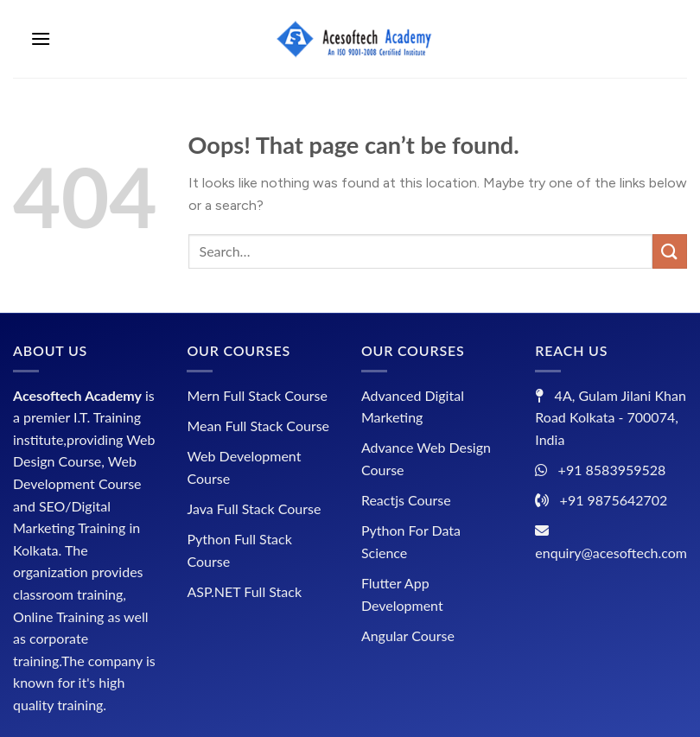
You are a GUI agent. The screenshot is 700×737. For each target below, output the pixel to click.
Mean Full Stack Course (258, 426)
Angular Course (408, 635)
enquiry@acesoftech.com (611, 553)
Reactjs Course (406, 500)
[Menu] (41, 38)
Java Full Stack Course (254, 508)
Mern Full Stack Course (257, 395)
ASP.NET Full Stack (244, 591)
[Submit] (670, 251)
